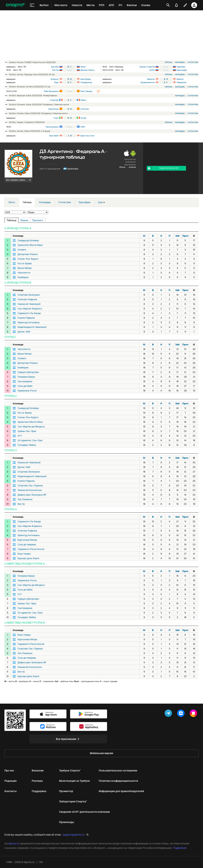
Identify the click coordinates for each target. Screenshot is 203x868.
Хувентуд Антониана (29, 323)
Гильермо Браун (26, 377)
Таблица (27, 202)
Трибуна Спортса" (70, 771)
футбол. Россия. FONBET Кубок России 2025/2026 (32, 62)
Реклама (37, 781)
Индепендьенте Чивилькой (32, 327)
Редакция (11, 781)
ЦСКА (152, 70)
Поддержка (39, 791)
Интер (83, 118)
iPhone (122, 167)
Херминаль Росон (27, 391)
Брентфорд (86, 79)
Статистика (65, 202)
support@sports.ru (74, 835)
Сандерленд (86, 82)
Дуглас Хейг (24, 332)
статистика (193, 62)
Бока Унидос (24, 554)
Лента (12, 202)
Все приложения (68, 739)
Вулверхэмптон (148, 82)
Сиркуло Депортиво (28, 372)
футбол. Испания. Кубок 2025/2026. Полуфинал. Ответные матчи (39, 104)
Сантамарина (25, 381)
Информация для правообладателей (121, 791)
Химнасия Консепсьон (30, 490)
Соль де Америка (27, 545)
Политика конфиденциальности (118, 781)
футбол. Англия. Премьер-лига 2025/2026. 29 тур (32, 74)
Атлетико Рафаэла (27, 299)
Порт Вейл (54, 136)
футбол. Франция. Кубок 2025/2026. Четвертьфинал (33, 95)
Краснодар (182, 70)
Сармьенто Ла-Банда (29, 313)
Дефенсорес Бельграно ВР (32, 495)
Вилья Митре (25, 268)
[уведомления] (176, 5)
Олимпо (22, 250)
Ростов (55, 70)
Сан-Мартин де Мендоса (31, 427)
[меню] (32, 5)
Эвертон (151, 79)
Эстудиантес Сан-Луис (30, 440)
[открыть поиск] (168, 5)
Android (132, 167)
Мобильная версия (101, 753)
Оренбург (181, 67)
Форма (24, 220)
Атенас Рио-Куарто (28, 259)
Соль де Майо (25, 386)
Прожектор (66, 791)
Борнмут (55, 79)
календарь (180, 62)
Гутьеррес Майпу (27, 445)
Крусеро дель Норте (28, 558)
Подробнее (180, 848)
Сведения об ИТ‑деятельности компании (84, 812)
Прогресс (38, 220)
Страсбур (54, 100)
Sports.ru (14, 843)
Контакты (11, 791)
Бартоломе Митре (27, 540)
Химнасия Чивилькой (29, 304)
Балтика (55, 67)
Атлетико (85, 109)
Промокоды (67, 822)
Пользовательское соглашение (118, 771)
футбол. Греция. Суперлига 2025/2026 (27, 122)
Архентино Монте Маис (30, 245)
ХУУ (20, 436)
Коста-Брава (25, 264)
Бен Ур (21, 504)
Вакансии (38, 771)
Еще (101, 202)
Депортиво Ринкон (28, 254)
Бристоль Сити (87, 136)
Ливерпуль (182, 82)
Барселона (54, 109)
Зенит (83, 67)
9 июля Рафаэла (26, 318)
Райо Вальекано (51, 91)
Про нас (9, 771)
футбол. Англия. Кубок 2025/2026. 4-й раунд (30, 131)
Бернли (180, 79)
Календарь (45, 202)
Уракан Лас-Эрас (27, 431)
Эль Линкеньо (25, 499)
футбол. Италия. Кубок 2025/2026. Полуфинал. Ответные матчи (38, 113)
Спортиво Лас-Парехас (30, 486)
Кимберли (23, 277)
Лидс (56, 82)
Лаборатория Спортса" (73, 801)
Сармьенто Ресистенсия (31, 549)
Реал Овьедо (86, 91)
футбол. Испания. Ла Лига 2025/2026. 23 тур (30, 87)
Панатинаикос (52, 127)
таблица (168, 62)
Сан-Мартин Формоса (30, 309)
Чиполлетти (24, 273)
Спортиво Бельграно (29, 295)
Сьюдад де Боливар (28, 240)
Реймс (83, 100)
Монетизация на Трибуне (74, 781)
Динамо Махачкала (88, 70)
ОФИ (83, 127)
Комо (56, 118)
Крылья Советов (147, 67)
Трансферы (85, 202)
